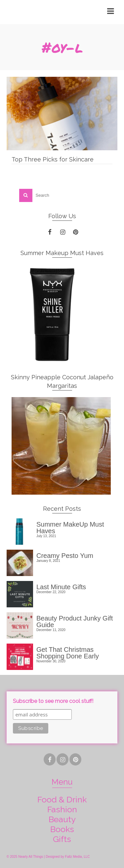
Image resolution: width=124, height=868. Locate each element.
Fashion (62, 809)
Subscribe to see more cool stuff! (53, 701)
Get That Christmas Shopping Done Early (68, 653)
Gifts (62, 839)
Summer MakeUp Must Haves (70, 527)
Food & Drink (62, 799)
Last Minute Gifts (61, 587)
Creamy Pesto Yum (65, 555)
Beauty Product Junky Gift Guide (75, 621)
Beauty (62, 819)
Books (62, 829)
